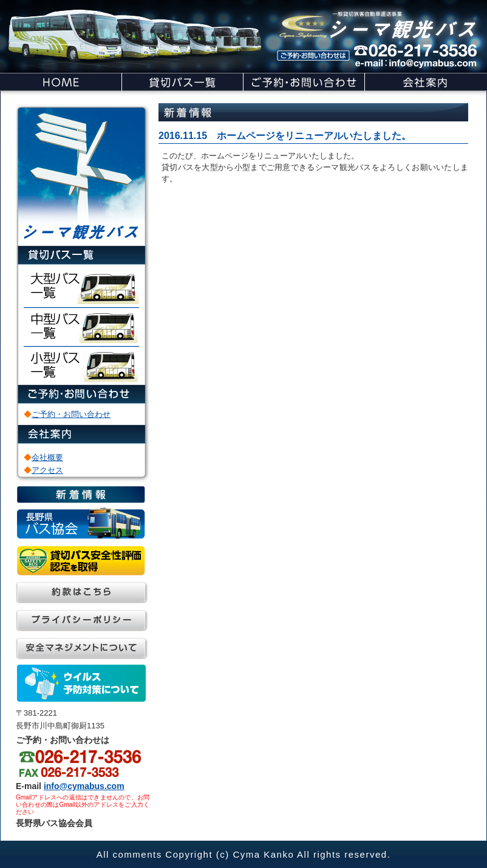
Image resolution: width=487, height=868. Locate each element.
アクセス (47, 470)
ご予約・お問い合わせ (71, 414)
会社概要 (47, 457)
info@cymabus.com (84, 786)
